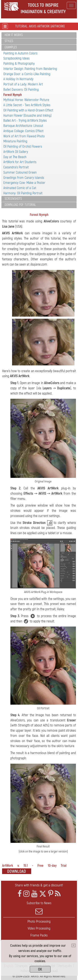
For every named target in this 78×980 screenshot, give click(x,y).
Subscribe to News (39, 908)
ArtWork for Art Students (20, 162)
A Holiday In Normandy (18, 79)
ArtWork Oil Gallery (16, 152)
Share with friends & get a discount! (39, 885)
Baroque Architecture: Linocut (23, 126)
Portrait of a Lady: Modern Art (23, 84)
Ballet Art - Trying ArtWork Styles (25, 121)
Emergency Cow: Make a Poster (24, 183)
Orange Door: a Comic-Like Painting (27, 74)
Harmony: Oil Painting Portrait (23, 193)
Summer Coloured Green (20, 172)
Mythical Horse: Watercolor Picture (26, 100)
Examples (11, 47)
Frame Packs (39, 935)
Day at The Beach (15, 157)
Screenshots (13, 199)
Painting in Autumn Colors (20, 53)
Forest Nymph (13, 95)
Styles (9, 41)
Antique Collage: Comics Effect (23, 131)
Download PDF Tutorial (20, 205)
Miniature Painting (15, 141)
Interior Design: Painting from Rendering (30, 69)
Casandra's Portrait (16, 167)
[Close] (74, 945)
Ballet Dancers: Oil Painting (21, 90)
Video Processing (39, 928)
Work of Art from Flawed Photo (24, 136)
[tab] (39, 35)
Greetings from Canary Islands (24, 178)
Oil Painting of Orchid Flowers (23, 146)
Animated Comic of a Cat (20, 188)
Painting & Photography (19, 64)
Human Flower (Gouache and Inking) (27, 115)
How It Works (14, 35)
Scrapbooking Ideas (16, 58)
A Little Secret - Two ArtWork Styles (27, 105)
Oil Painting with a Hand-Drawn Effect (28, 110)
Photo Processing (39, 921)
